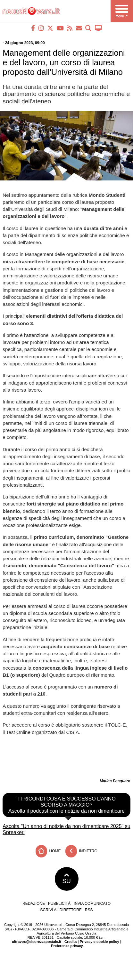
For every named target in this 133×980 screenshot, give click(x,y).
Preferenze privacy (67, 946)
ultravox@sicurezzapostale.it (37, 942)
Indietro (81, 851)
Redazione (34, 904)
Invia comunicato (92, 904)
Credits (71, 942)
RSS (89, 910)
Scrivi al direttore (61, 910)
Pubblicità (59, 904)
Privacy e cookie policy (100, 942)
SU (66, 879)
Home (48, 851)
